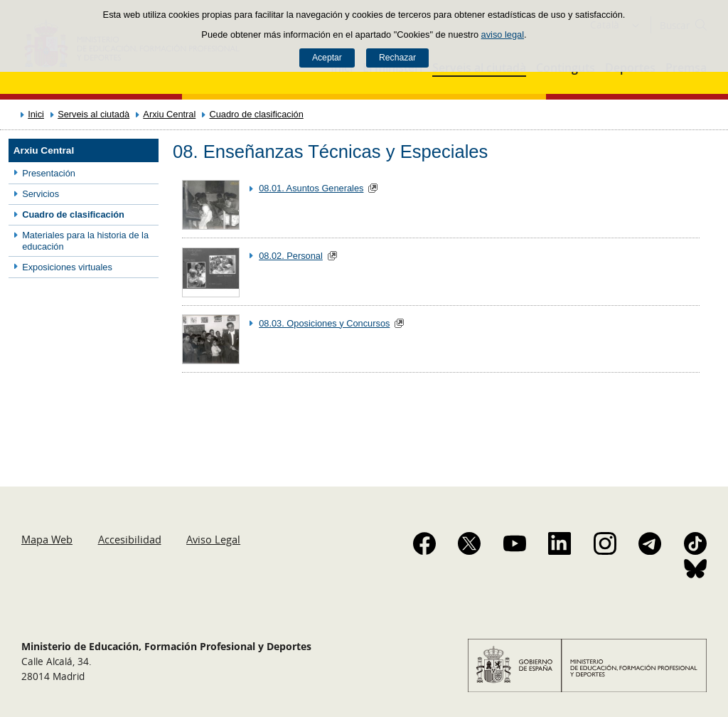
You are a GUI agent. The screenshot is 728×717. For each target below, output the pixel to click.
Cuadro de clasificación (257, 114)
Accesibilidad (130, 539)
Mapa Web (47, 539)
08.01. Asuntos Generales (311, 188)
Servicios (41, 194)
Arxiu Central (169, 114)
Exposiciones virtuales (67, 267)
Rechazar (397, 58)
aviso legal (503, 34)
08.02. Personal (291, 256)
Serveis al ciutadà (93, 114)
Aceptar (327, 58)
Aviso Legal (213, 539)
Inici (36, 114)
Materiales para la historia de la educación (85, 240)
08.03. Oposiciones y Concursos (324, 323)
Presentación (49, 173)
